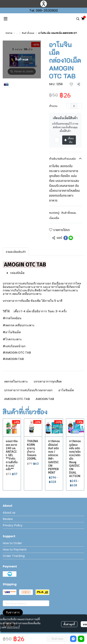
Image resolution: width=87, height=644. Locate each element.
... (17, 33)
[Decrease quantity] (69, 106)
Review (8, 519)
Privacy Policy (13, 525)
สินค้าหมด (57, 639)
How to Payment (15, 550)
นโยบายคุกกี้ (13, 627)
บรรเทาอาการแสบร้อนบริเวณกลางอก (28, 390)
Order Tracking (14, 556)
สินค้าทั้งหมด (28, 33)
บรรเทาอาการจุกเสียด (48, 381)
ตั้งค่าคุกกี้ (69, 624)
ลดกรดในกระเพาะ (16, 381)
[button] (78, 19)
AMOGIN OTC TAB (17, 399)
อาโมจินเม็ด (66, 390)
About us (9, 513)
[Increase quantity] (79, 106)
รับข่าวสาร (13, 612)
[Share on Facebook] (66, 238)
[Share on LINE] (71, 238)
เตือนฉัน (69, 140)
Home (9, 33)
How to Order (12, 543)
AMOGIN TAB (45, 399)
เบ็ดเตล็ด (54, 218)
